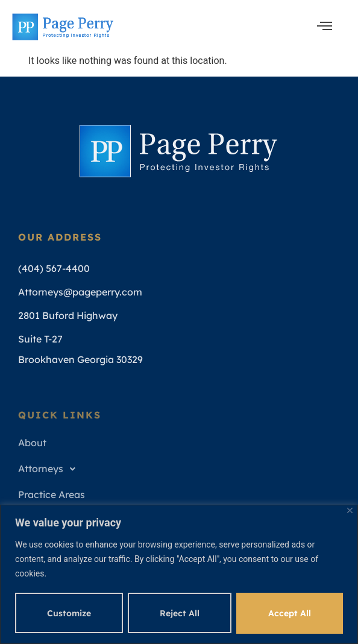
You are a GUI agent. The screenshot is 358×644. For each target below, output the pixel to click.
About (32, 443)
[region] (179, 574)
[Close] (350, 510)
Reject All (180, 613)
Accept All (290, 613)
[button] (181, 469)
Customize (69, 613)
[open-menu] (325, 27)
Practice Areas (52, 494)
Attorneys (50, 469)
